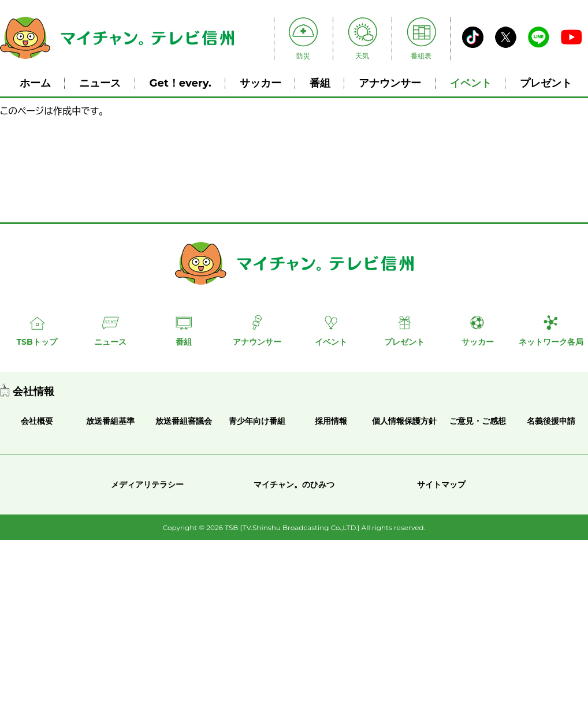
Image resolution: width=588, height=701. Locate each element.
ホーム (35, 83)
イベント (471, 83)
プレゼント (546, 83)
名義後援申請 (551, 421)
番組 (320, 83)
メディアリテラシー (147, 484)
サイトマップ (441, 484)
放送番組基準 (110, 421)
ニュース (100, 83)
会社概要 (37, 421)
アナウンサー (390, 83)
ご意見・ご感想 (478, 421)
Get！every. (181, 83)
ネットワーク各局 (551, 342)
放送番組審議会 (184, 421)
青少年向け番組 (257, 421)
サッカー (260, 83)
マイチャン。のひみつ (294, 484)
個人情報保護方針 (404, 421)
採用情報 (331, 421)
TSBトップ (36, 342)
